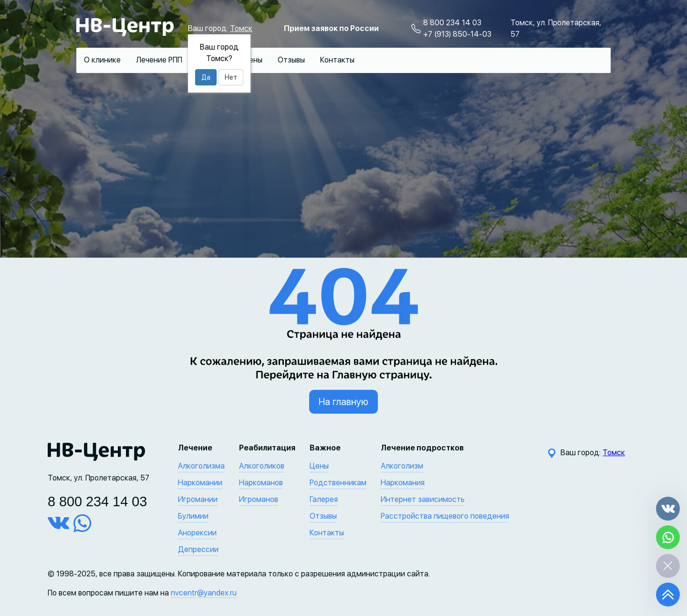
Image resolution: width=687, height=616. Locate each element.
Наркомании (200, 483)
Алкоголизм (402, 466)
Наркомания (403, 483)
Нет (231, 77)
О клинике (102, 60)
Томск (241, 28)
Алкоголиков (262, 466)
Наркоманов (261, 483)
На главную (343, 402)
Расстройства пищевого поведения (445, 516)
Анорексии (197, 533)
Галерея (324, 499)
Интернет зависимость (423, 499)
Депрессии (198, 549)
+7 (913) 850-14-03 (457, 34)
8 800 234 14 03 (452, 23)
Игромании (198, 499)
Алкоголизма (201, 466)
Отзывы (291, 60)
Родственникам (338, 483)
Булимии (193, 516)
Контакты (337, 60)
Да (206, 77)
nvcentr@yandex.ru (204, 593)
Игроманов (259, 499)
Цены (253, 60)
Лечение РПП (159, 60)
